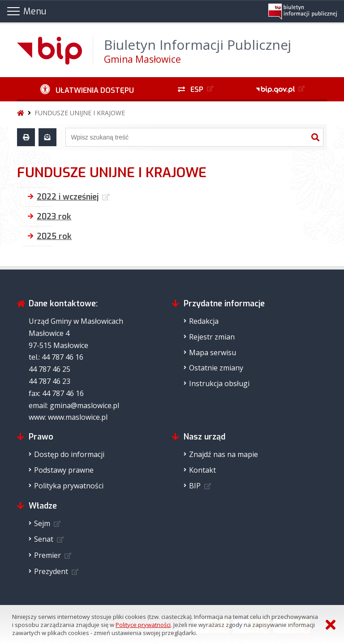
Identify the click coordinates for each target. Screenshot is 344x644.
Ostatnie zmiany (216, 368)
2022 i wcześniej (68, 197)
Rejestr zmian (212, 337)
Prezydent (51, 571)
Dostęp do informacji (69, 454)
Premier (47, 555)
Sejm (42, 523)
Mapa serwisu (213, 352)
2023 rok (54, 217)
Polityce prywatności (143, 625)
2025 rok (54, 236)
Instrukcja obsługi (219, 383)
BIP (195, 486)
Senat (44, 539)
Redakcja (204, 321)
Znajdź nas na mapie (224, 454)
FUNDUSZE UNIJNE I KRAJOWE (80, 113)
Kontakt (202, 470)
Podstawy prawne (64, 470)
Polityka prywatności (69, 486)
